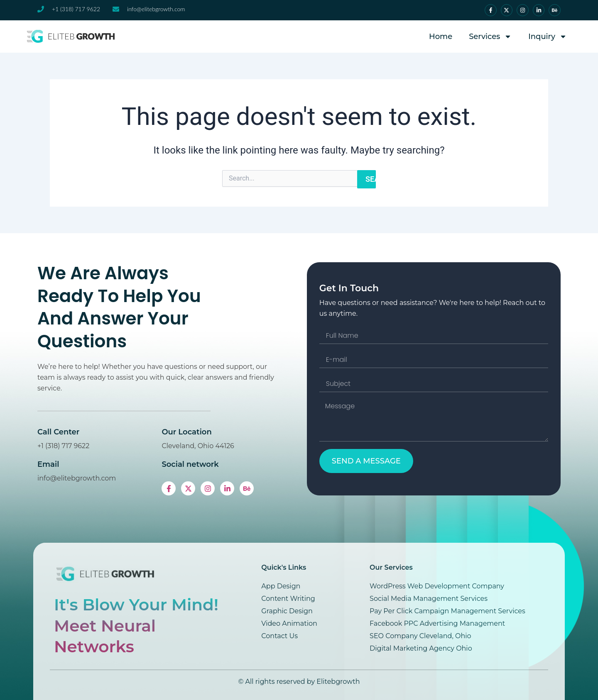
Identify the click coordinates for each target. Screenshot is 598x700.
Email (70, 464)
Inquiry (548, 37)
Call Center (80, 432)
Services (490, 37)
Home (441, 37)
